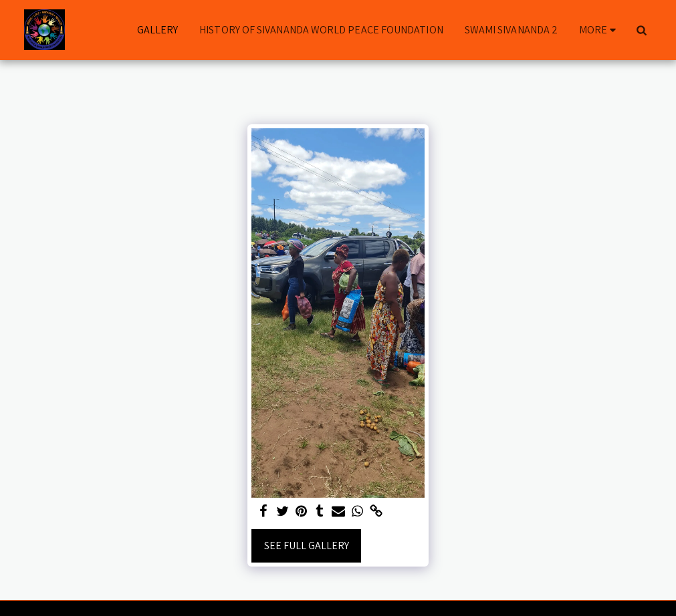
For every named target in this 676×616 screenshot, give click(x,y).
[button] (642, 30)
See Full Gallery (307, 546)
